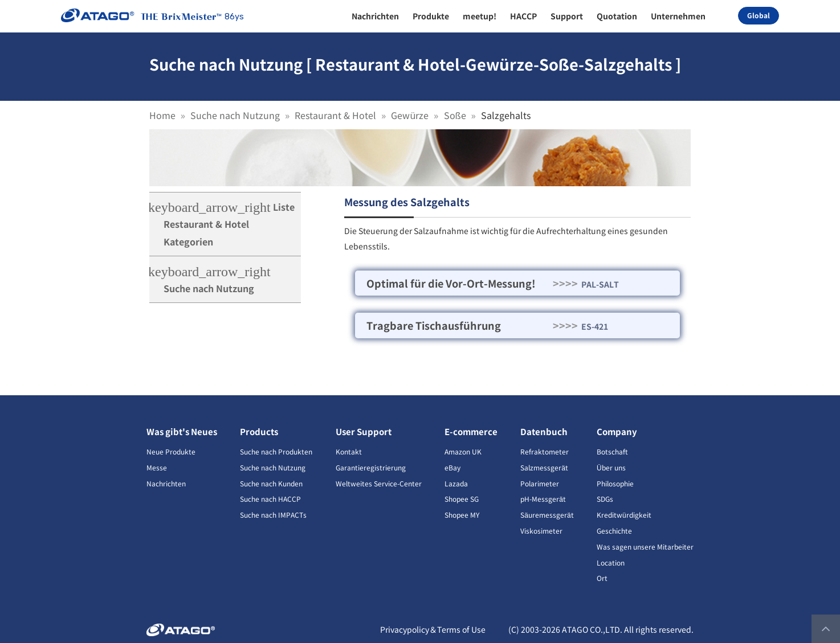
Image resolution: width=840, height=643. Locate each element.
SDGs (605, 499)
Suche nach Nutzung (235, 115)
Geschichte (614, 531)
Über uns (611, 467)
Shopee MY (462, 515)
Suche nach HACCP (270, 499)
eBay (452, 467)
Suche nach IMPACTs (273, 515)
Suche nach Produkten (276, 451)
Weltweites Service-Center (379, 483)
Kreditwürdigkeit (624, 515)
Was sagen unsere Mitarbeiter (645, 546)
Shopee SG (462, 499)
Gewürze (410, 115)
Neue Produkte (171, 451)
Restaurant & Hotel (335, 115)
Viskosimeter (541, 531)
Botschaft (612, 451)
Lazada (456, 483)
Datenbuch (544, 431)
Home (162, 115)
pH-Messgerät (543, 499)
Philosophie (615, 483)
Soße (455, 115)
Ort (602, 578)
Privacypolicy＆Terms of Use (433, 629)
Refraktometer (545, 451)
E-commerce (471, 431)
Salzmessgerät (544, 467)
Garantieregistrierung (371, 467)
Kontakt (349, 451)
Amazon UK (463, 451)
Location (611, 562)
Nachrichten (166, 483)
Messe (157, 467)
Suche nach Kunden (271, 483)
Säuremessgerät (547, 515)
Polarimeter (540, 483)
